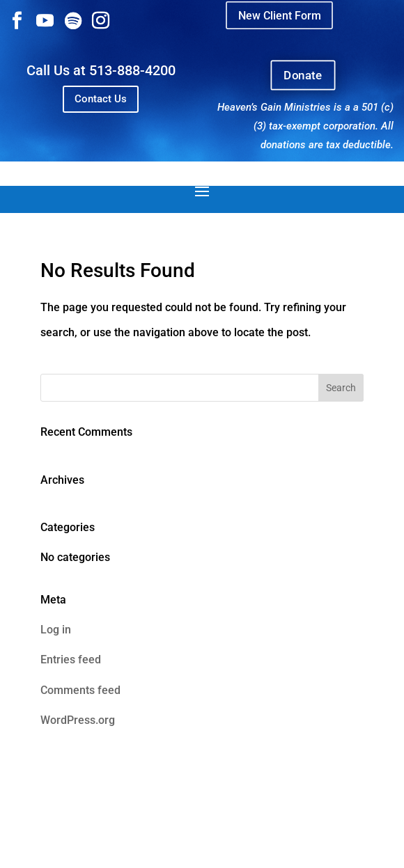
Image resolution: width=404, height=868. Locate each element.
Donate (303, 76)
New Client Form (279, 15)
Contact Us (101, 99)
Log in (56, 630)
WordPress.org (78, 720)
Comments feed (80, 690)
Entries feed (71, 660)
